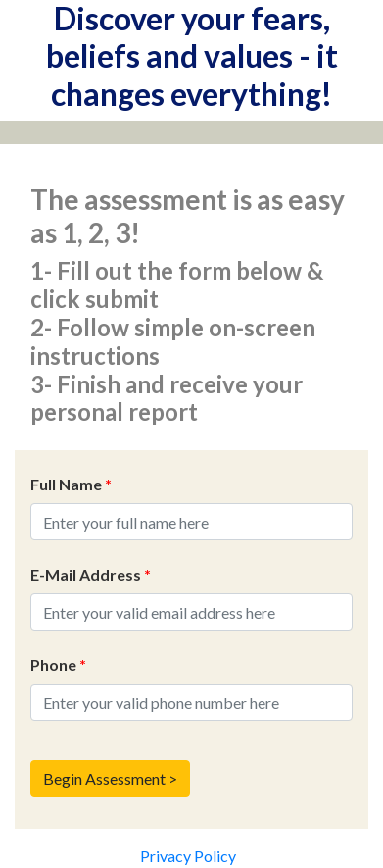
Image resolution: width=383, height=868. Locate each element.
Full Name (71, 484)
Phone (58, 664)
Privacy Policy (188, 856)
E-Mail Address (91, 574)
